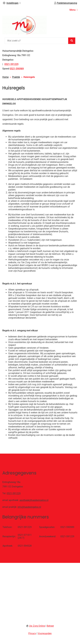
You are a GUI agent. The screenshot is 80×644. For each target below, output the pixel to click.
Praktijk (16, 77)
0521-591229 (14, 493)
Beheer (50, 626)
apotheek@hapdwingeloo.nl (34, 500)
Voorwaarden (45, 633)
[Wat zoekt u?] (36, 41)
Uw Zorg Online (37, 626)
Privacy (32, 633)
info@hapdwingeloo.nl (29, 507)
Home (5, 77)
